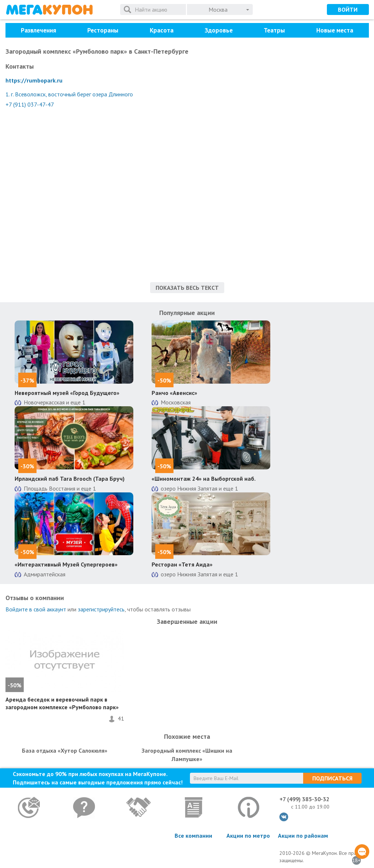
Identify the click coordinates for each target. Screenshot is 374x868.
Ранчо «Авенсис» (174, 393)
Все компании (193, 836)
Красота (162, 30)
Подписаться (332, 778)
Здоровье (219, 30)
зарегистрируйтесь (101, 609)
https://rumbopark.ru (34, 80)
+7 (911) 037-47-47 (30, 104)
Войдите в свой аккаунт (36, 609)
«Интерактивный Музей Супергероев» (66, 564)
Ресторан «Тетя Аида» (182, 564)
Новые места (335, 30)
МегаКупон (49, 10)
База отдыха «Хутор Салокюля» (65, 750)
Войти (348, 9)
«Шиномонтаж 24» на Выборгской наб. (204, 479)
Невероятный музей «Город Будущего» (67, 393)
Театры (274, 30)
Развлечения (39, 30)
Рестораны (103, 30)
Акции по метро (248, 836)
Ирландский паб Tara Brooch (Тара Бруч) (70, 479)
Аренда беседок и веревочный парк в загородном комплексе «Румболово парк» (62, 703)
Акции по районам (303, 836)
